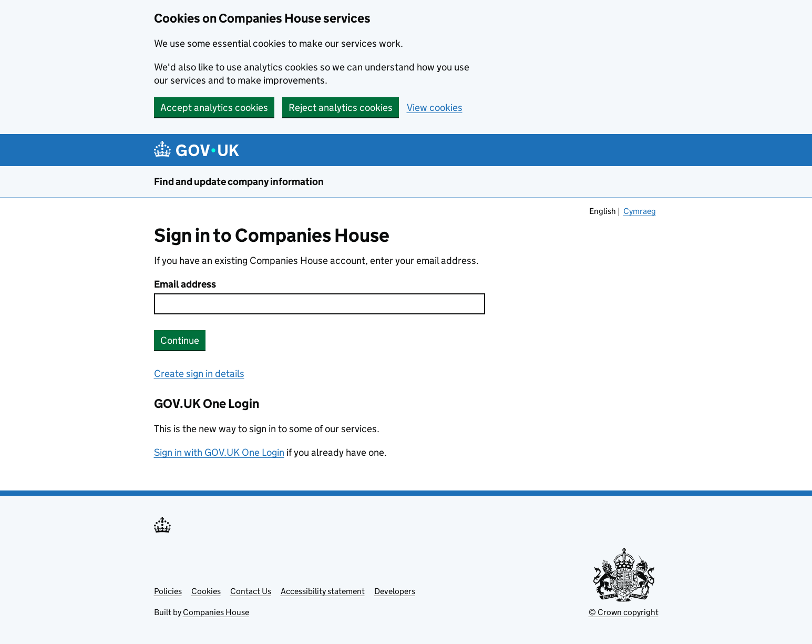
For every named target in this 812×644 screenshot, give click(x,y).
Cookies (206, 591)
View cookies (435, 108)
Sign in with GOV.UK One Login (219, 452)
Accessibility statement (323, 591)
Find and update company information (239, 182)
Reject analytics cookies (341, 108)
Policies (168, 591)
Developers (395, 591)
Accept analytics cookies (214, 108)
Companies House (216, 612)
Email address (185, 284)
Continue (180, 340)
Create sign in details (199, 374)
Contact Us (251, 591)
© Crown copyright (624, 612)
